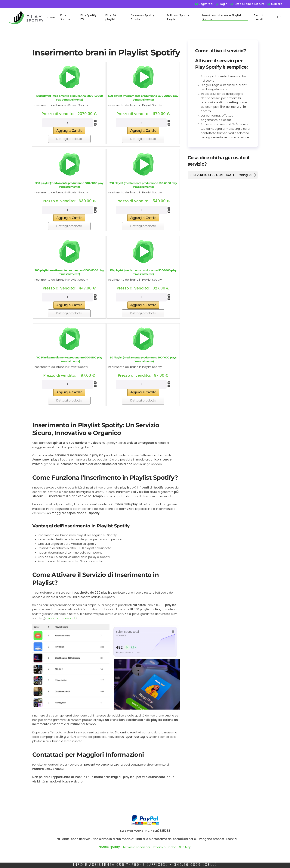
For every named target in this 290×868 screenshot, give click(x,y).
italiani (50, 618)
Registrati (206, 4)
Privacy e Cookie (165, 847)
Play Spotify (65, 17)
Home (51, 17)
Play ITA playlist (111, 17)
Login (224, 4)
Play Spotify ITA (88, 17)
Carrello (276, 4)
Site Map (185, 847)
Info (280, 17)
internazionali (66, 618)
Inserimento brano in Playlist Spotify (222, 17)
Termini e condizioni (136, 847)
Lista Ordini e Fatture (250, 4)
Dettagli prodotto (69, 139)
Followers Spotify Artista (142, 17)
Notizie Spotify (109, 847)
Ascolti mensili (258, 17)
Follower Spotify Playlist (178, 17)
